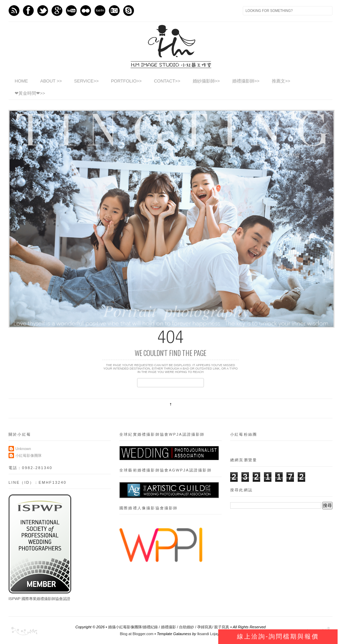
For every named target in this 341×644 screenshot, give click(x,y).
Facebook (28, 11)
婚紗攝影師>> (206, 81)
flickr (86, 11)
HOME (21, 81)
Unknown (23, 449)
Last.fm (100, 11)
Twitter (43, 11)
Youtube (71, 11)
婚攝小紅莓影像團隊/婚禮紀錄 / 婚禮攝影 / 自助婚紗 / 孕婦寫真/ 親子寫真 (169, 627)
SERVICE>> (86, 81)
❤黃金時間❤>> (30, 93)
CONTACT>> (167, 81)
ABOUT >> (51, 81)
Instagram (114, 11)
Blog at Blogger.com (137, 634)
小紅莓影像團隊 (28, 455)
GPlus (57, 11)
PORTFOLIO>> (126, 81)
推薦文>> (281, 81)
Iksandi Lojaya (209, 634)
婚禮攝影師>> (246, 81)
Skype (129, 11)
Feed (14, 11)
